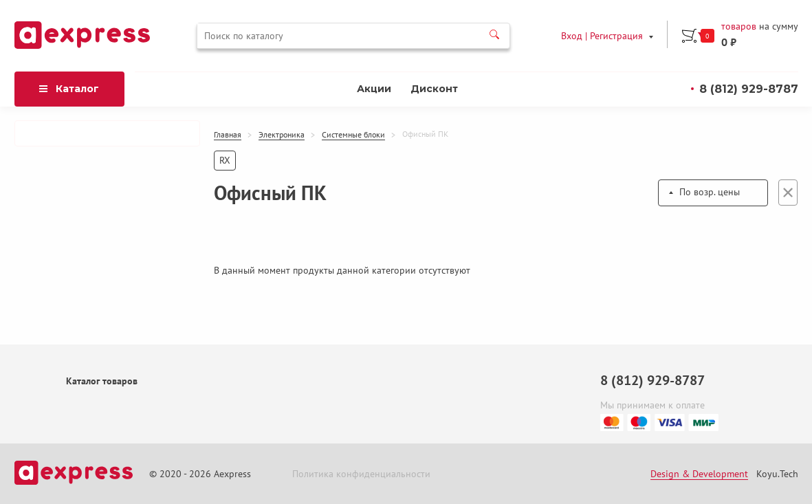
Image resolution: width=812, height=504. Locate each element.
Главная (228, 135)
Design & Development (699, 473)
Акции (374, 89)
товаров (739, 26)
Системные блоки (353, 135)
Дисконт (434, 89)
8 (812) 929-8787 (749, 89)
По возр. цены (710, 192)
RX (225, 160)
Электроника (282, 135)
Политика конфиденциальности (362, 473)
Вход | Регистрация (602, 36)
